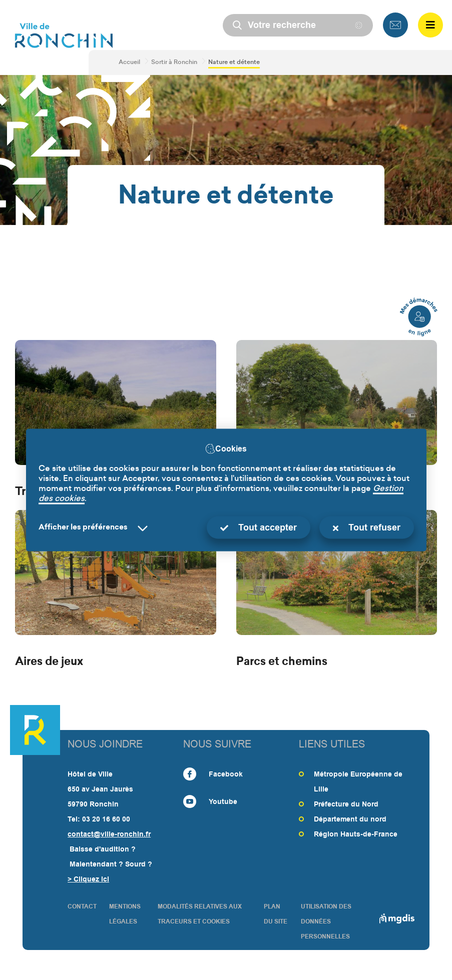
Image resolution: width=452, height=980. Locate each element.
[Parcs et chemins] (337, 590)
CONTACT (82, 906)
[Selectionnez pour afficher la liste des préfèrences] (95, 528)
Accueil (129, 62)
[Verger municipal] (337, 420)
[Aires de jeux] (116, 590)
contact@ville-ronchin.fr (109, 834)
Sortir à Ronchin (174, 62)
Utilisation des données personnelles (326, 921)
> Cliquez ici (88, 879)
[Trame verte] (116, 420)
